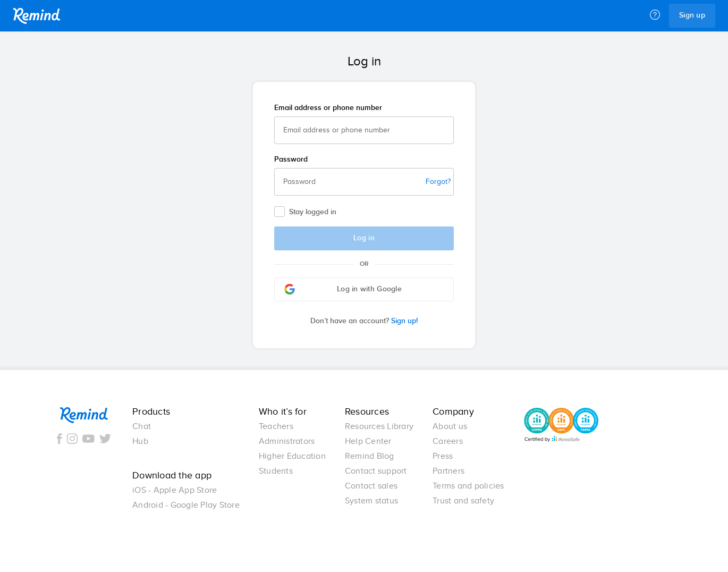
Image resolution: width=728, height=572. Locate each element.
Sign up (692, 15)
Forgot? (438, 182)
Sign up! (364, 321)
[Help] (655, 15)
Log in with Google (343, 289)
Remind (37, 16)
